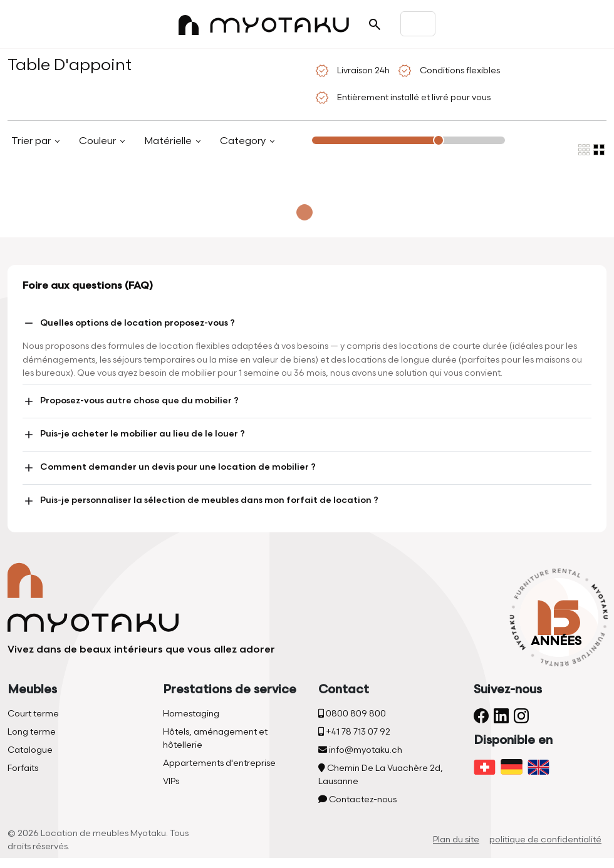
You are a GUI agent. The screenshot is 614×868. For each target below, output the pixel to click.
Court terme (33, 714)
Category (244, 141)
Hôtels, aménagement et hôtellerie (215, 738)
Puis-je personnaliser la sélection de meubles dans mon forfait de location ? (200, 501)
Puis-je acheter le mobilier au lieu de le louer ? (134, 435)
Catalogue (30, 750)
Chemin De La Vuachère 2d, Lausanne (381, 775)
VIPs (171, 781)
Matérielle (169, 141)
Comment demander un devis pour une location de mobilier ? (169, 468)
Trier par (32, 141)
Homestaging (191, 714)
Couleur (99, 141)
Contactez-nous (357, 799)
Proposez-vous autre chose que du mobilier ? (131, 401)
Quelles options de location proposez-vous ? (129, 323)
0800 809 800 (352, 714)
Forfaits (23, 768)
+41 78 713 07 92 (354, 732)
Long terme (32, 732)
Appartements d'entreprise (219, 763)
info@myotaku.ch (360, 750)
